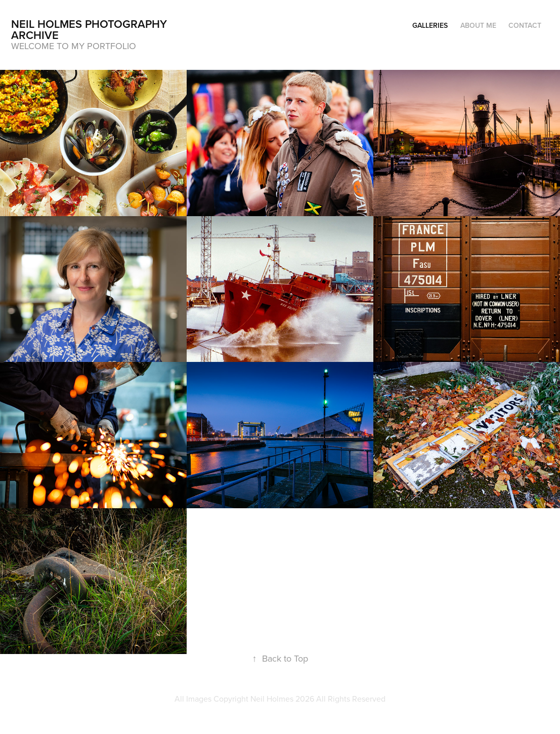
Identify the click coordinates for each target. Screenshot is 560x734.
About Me (478, 25)
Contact (525, 25)
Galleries (430, 25)
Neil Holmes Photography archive (91, 29)
